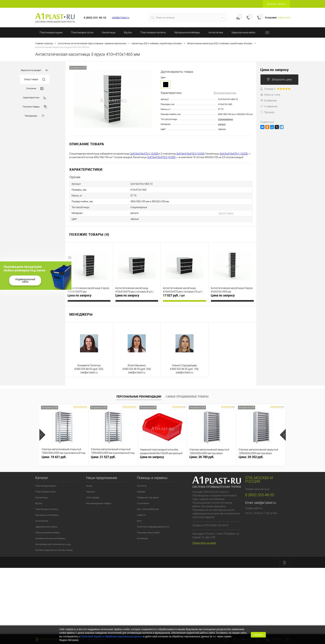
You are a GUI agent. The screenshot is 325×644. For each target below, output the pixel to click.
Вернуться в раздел (35, 70)
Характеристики (35, 98)
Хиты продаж (93, 497)
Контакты (142, 486)
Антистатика (216, 32)
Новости (141, 515)
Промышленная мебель (48, 533)
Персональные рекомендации (139, 397)
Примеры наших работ (148, 533)
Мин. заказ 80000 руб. (148, 509)
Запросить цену (279, 79)
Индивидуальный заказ (25, 280)
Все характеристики (225, 93)
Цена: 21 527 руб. (103, 457)
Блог (139, 521)
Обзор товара (35, 79)
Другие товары (226, 213)
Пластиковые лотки (82, 32)
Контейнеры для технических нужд (53, 544)
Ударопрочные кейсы (243, 32)
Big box (128, 32)
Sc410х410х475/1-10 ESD (144, 154)
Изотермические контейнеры (50, 538)
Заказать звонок (276, 4)
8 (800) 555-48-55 (260, 495)
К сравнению (269, 106)
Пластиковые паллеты (153, 32)
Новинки (90, 492)
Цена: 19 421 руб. (54, 457)
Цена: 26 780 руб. (202, 457)
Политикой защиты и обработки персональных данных (112, 636)
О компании (143, 503)
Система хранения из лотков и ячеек (54, 550)
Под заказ (267, 112)
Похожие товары (35, 107)
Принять (258, 635)
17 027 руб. (174, 295)
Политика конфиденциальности (153, 527)
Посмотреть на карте (204, 543)
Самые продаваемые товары (187, 397)
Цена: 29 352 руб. (251, 457)
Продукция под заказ (148, 497)
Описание (35, 89)
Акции (89, 486)
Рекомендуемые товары (99, 503)
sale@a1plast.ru (121, 18)
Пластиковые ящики (51, 32)
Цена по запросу (79, 295)
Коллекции (142, 538)
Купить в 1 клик (270, 95)
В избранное (269, 100)
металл (222, 124)
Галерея (141, 492)
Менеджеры (35, 116)
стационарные (225, 119)
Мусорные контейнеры (187, 32)
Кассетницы (109, 32)
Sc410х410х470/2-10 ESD (190, 154)
